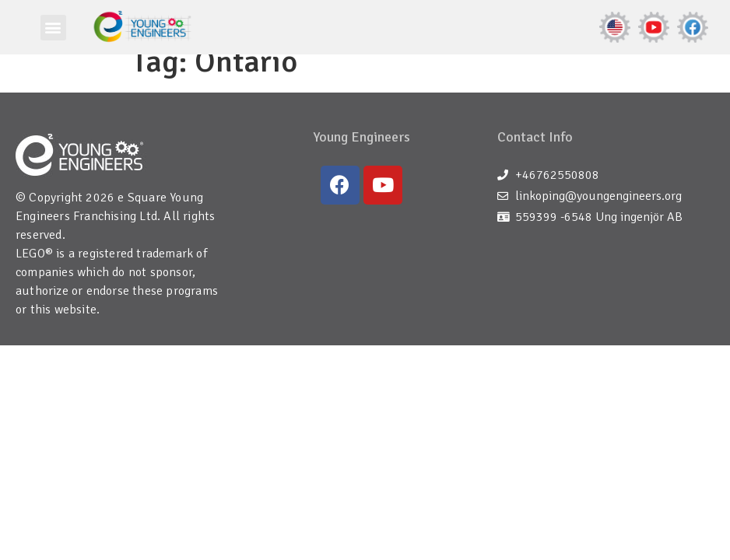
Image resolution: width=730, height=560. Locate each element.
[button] (53, 28)
